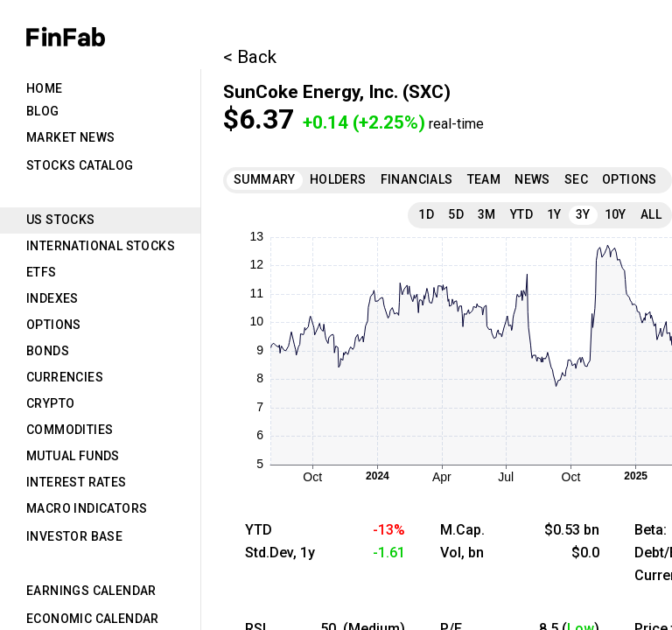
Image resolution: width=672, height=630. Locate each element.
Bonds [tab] (48, 351)
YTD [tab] (521, 214)
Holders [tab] (338, 179)
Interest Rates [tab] (77, 482)
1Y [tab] (554, 214)
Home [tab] (45, 88)
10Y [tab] (616, 214)
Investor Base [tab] (74, 536)
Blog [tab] (43, 111)
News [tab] (532, 179)
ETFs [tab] (42, 272)
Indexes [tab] (52, 298)
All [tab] (651, 214)
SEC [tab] (576, 179)
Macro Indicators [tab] (87, 508)
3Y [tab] (583, 214)
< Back (250, 57)
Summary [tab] (265, 179)
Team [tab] (484, 179)
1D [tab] (426, 214)
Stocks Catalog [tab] (80, 165)
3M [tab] (487, 214)
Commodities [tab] (70, 430)
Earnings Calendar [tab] (91, 591)
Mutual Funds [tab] (73, 456)
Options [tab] (54, 325)
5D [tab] (456, 214)
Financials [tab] (417, 179)
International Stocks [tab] (101, 246)
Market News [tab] (70, 137)
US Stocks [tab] (61, 220)
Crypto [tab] (50, 403)
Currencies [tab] (65, 377)
